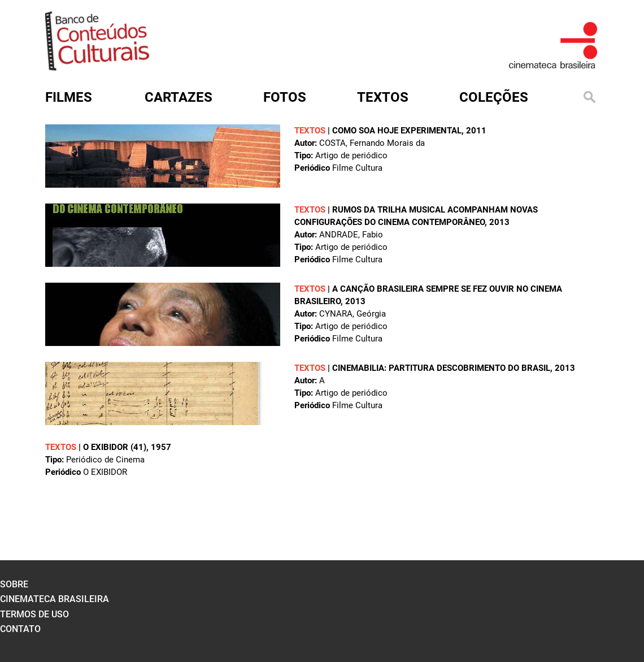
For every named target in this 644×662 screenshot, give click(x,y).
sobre (14, 584)
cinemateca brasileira (55, 599)
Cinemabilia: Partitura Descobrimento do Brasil (441, 368)
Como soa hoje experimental (397, 131)
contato (20, 629)
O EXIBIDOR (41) (115, 447)
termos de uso (34, 614)
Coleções (494, 97)
